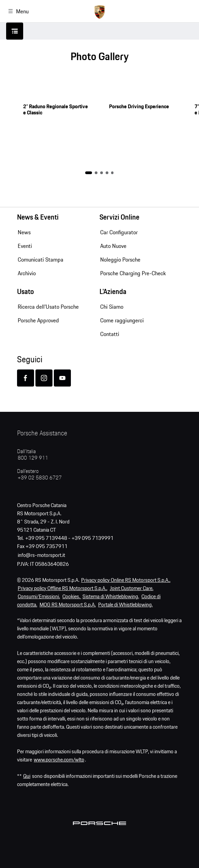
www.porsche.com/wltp (59, 760)
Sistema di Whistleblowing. (111, 597)
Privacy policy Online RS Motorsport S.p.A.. (126, 580)
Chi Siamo (112, 307)
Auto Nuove (113, 246)
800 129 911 (33, 458)
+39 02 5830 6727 (40, 478)
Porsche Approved (38, 320)
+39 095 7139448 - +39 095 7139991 (69, 538)
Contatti (110, 334)
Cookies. (72, 597)
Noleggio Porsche (120, 260)
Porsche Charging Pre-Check (133, 273)
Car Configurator (119, 232)
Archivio (27, 273)
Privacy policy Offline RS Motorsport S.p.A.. (63, 589)
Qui (27, 776)
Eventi (25, 246)
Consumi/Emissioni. (39, 597)
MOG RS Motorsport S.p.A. (68, 605)
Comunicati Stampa (41, 260)
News (24, 232)
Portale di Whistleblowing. (125, 605)
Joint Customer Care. (132, 589)
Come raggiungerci (122, 320)
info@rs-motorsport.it (41, 555)
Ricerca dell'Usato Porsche (48, 307)
